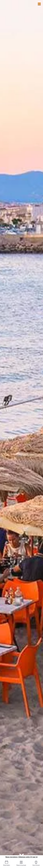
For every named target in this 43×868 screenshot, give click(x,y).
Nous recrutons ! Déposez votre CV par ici (21, 857)
